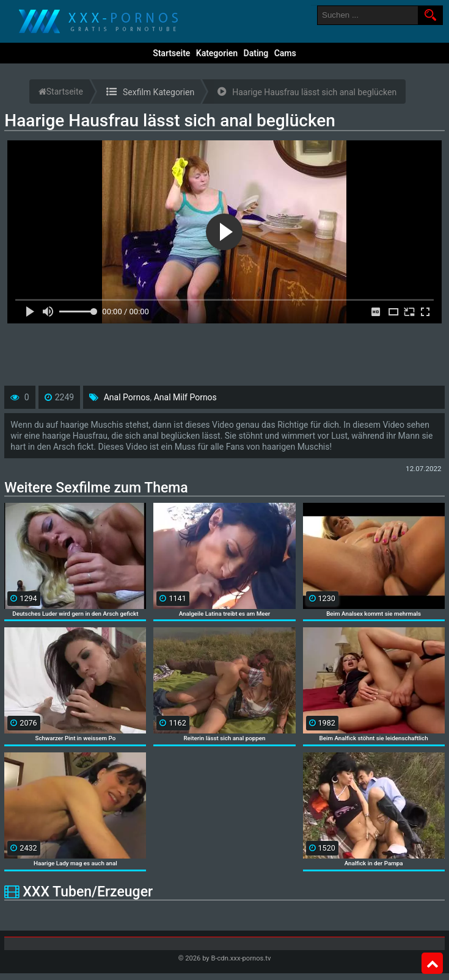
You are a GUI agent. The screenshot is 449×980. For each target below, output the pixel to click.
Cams (285, 53)
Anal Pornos (127, 397)
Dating (256, 53)
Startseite (171, 53)
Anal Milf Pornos (185, 397)
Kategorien (217, 53)
